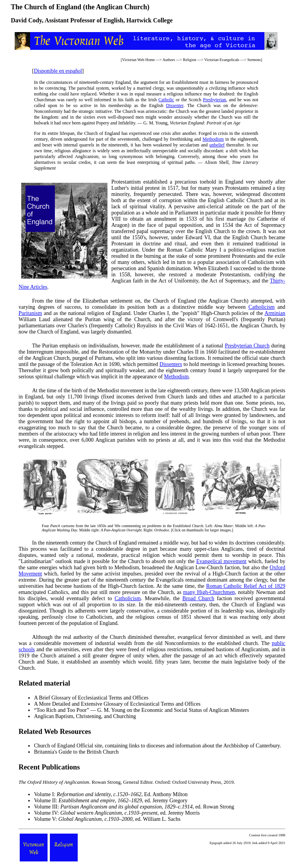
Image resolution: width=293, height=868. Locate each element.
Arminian (275, 313)
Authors (169, 60)
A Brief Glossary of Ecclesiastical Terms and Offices (91, 698)
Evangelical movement (221, 561)
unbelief (217, 145)
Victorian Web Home (139, 60)
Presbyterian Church (247, 346)
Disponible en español (58, 71)
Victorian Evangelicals (222, 60)
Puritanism (30, 313)
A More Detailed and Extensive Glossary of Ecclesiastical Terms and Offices (117, 704)
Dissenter (175, 106)
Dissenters (171, 364)
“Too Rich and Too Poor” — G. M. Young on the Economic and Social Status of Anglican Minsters (141, 710)
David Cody (26, 20)
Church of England (55, 746)
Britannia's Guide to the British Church (76, 752)
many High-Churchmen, (210, 592)
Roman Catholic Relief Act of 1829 (246, 586)
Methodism (213, 139)
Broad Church (198, 598)
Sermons (254, 60)
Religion (189, 60)
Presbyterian (215, 100)
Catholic (166, 100)
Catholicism (262, 307)
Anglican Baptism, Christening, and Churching (85, 716)
